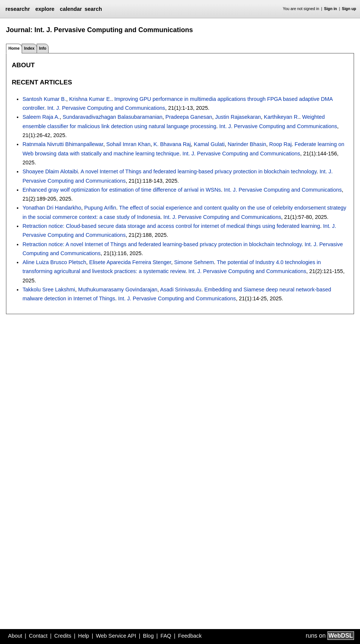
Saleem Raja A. (41, 117)
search (93, 9)
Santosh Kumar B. (44, 99)
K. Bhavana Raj (172, 144)
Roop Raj (280, 144)
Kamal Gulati (209, 144)
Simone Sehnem (194, 262)
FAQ (166, 636)
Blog (148, 636)
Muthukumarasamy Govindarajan (118, 290)
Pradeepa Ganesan (189, 117)
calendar (71, 9)
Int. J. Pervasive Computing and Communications (106, 108)
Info (43, 48)
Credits (63, 636)
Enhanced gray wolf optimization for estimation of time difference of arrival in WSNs (122, 190)
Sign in (331, 9)
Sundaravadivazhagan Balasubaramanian (112, 117)
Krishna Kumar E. (90, 99)
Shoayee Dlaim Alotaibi (50, 171)
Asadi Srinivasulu (181, 290)
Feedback (190, 636)
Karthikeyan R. (281, 117)
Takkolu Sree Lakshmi (49, 290)
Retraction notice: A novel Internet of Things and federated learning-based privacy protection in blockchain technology (162, 244)
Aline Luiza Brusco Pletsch (54, 262)
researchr (18, 9)
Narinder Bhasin (247, 144)
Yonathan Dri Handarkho (52, 208)
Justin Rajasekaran (238, 117)
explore (45, 9)
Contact (38, 636)
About (15, 636)
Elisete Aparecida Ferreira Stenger (130, 262)
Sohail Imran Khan (128, 144)
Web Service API (116, 636)
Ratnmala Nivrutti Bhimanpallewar (63, 144)
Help (84, 636)
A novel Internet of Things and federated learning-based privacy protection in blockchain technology (198, 171)
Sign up (349, 9)
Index (29, 48)
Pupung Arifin (100, 208)
